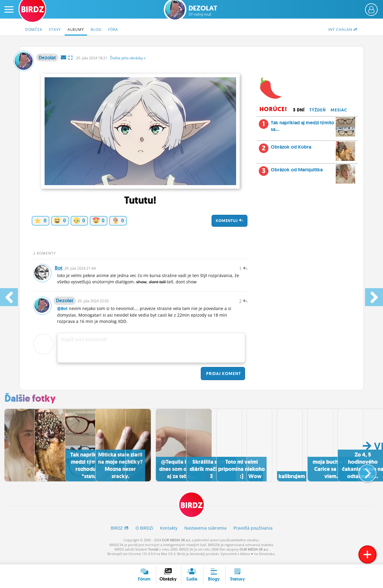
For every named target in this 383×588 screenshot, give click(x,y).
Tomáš (153, 554)
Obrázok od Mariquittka (313, 171)
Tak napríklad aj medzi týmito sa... (307, 128)
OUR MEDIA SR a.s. (176, 545)
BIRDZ (192, 509)
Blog (96, 30)
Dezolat (203, 11)
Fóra (113, 30)
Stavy (55, 30)
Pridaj (223, 378)
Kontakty (169, 533)
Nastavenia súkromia (205, 533)
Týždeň (318, 110)
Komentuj (230, 221)
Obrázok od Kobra (313, 149)
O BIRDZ (144, 533)
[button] (363, 475)
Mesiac (339, 110)
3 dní (299, 110)
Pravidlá (253, 533)
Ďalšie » (128, 58)
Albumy (76, 30)
